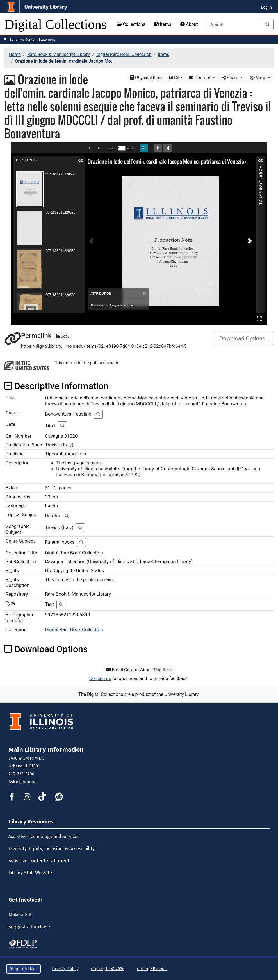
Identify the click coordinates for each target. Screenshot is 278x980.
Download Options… (244, 338)
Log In (266, 7)
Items (163, 24)
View (258, 78)
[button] (81, 161)
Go (144, 148)
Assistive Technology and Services (44, 836)
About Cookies (23, 969)
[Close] (144, 293)
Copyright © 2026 (108, 969)
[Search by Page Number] (122, 148)
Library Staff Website (30, 873)
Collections (131, 24)
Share (231, 78)
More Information (260, 168)
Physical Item (146, 78)
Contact (200, 78)
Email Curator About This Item (139, 670)
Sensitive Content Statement (32, 39)
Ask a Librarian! (23, 782)
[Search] (234, 24)
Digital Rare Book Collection (124, 54)
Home (15, 54)
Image (112, 148)
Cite (176, 78)
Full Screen (259, 319)
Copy (62, 336)
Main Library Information (46, 750)
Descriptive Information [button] (56, 386)
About (189, 24)
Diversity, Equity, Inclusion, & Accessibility (52, 849)
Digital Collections (56, 24)
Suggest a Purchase (29, 927)
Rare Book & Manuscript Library (59, 54)
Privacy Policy (65, 969)
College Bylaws (152, 969)
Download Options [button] (46, 649)
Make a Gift (20, 915)
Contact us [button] (100, 678)
